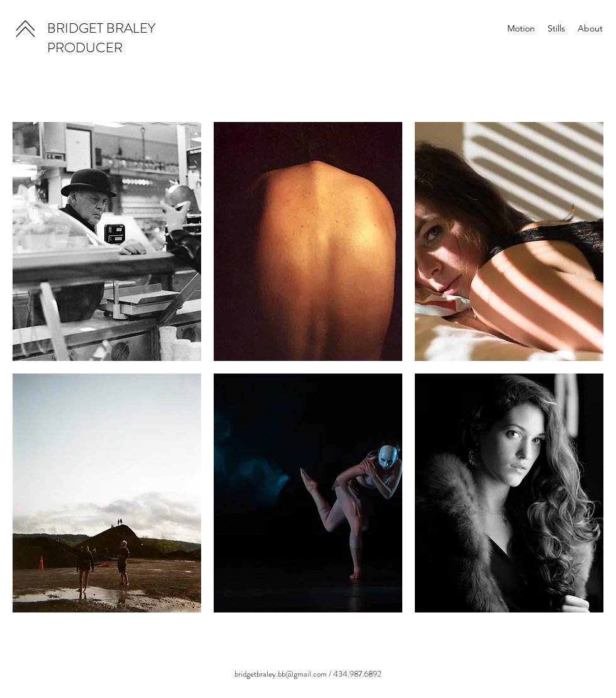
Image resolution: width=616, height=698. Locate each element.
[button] (107, 241)
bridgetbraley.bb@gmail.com (281, 674)
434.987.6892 (357, 674)
